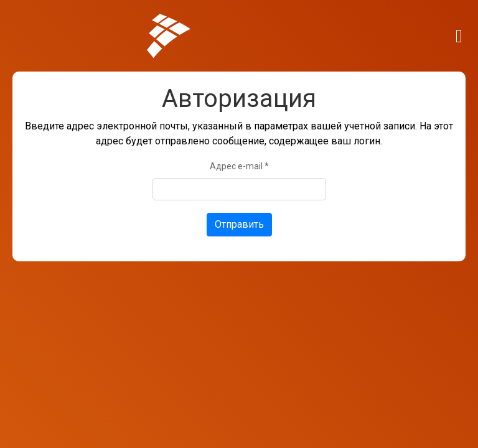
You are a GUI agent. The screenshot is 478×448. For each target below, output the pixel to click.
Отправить (239, 224)
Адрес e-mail (239, 166)
